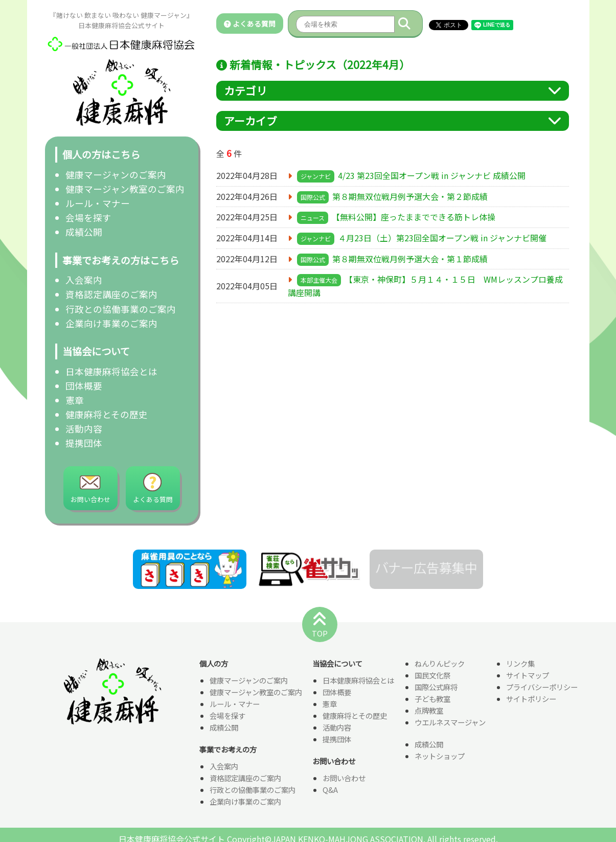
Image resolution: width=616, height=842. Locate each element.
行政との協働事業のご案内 (121, 309)
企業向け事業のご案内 (111, 323)
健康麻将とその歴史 (107, 414)
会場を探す (88, 218)
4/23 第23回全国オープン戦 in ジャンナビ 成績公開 (432, 175)
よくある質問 (250, 24)
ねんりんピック (440, 664)
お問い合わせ (344, 778)
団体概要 (84, 386)
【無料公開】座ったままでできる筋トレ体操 (414, 217)
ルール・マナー (98, 203)
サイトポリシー (531, 699)
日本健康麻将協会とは (111, 371)
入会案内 (84, 280)
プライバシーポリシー (542, 687)
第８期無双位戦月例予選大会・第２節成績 (410, 196)
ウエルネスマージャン (450, 723)
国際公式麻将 (436, 687)
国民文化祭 (432, 676)
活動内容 (84, 429)
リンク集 (520, 664)
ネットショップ (440, 756)
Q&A (330, 790)
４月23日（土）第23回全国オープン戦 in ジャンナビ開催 (442, 238)
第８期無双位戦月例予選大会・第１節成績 (410, 259)
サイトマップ (528, 676)
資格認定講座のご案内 (111, 294)
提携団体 (84, 443)
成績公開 (84, 232)
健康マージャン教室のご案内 (125, 189)
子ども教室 (432, 699)
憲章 (75, 400)
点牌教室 (429, 711)
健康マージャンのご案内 (116, 175)
